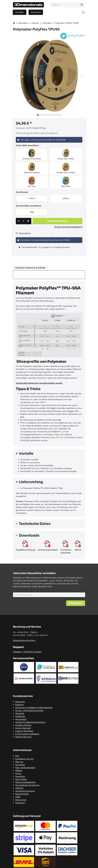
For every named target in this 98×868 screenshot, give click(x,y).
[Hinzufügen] (28, 221)
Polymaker (47, 23)
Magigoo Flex (73, 411)
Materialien (23, 23)
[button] (17, 76)
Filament (35, 23)
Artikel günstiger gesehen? (68, 227)
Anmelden (20, 12)
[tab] (49, 454)
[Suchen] (82, 5)
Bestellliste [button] (23, 233)
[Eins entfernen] (19, 221)
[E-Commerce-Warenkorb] (36, 12)
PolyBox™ (56, 432)
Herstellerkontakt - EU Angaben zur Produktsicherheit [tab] (46, 247)
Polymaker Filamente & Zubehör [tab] (30, 268)
